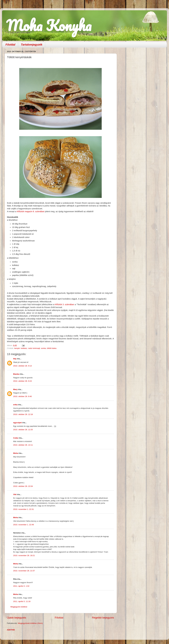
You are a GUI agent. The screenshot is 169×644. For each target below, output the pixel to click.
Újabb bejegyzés (16, 618)
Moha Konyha (49, 25)
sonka (43, 348)
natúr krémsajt (34, 348)
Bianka (16, 374)
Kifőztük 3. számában (65, 304)
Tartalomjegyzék (32, 45)
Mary (15, 389)
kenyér (17, 348)
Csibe (16, 438)
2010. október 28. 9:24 (22, 381)
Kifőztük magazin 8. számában (31, 211)
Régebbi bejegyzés (103, 618)
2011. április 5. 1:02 (21, 586)
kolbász (24, 348)
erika (15, 405)
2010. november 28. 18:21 (24, 555)
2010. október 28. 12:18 (23, 414)
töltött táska (52, 348)
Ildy (15, 359)
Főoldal (10, 45)
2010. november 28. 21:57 (24, 571)
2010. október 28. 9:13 (22, 366)
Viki (15, 494)
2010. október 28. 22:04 (23, 486)
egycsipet (17, 423)
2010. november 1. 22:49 (23, 525)
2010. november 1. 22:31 (23, 509)
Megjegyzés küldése (19, 607)
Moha (16, 453)
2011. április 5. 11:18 (22, 601)
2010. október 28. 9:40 (22, 396)
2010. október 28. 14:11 (23, 445)
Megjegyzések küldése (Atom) (30, 623)
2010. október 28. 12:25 (23, 430)
